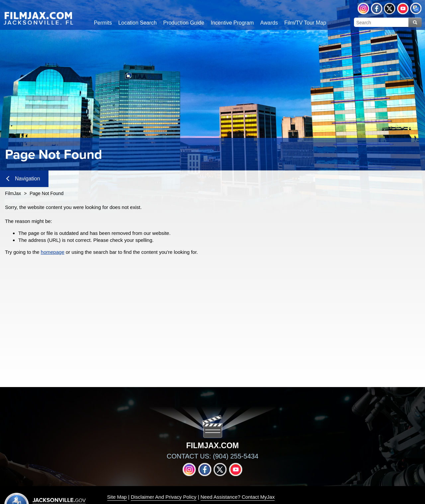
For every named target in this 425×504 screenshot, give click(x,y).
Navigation (23, 179)
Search (415, 22)
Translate (416, 8)
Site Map (117, 497)
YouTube (403, 8)
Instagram (363, 8)
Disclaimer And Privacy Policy (164, 497)
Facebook (377, 8)
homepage (53, 252)
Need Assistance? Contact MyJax (238, 497)
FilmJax (13, 193)
